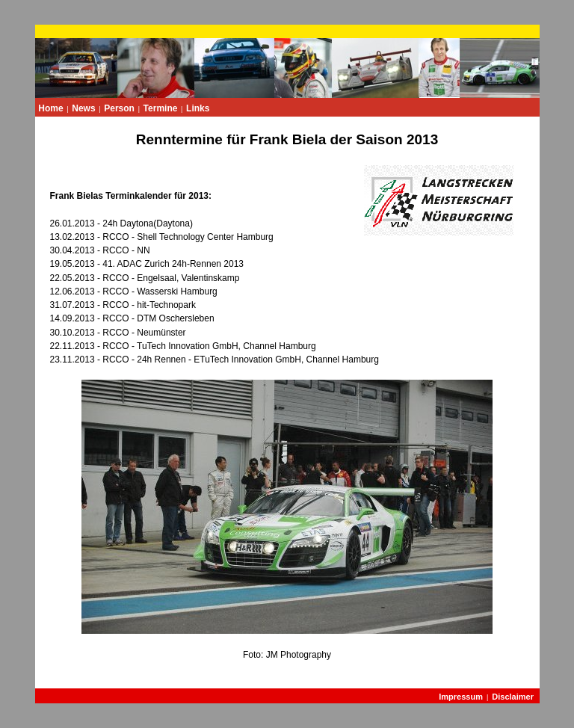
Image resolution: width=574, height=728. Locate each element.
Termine (161, 108)
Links (198, 108)
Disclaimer (513, 697)
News (83, 108)
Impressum (461, 697)
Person (119, 108)
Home (50, 108)
